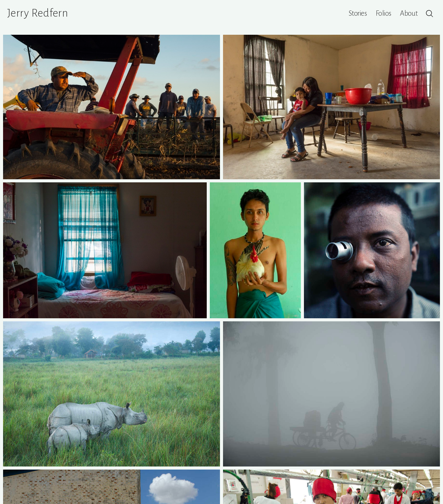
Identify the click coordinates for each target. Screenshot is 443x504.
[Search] (429, 14)
